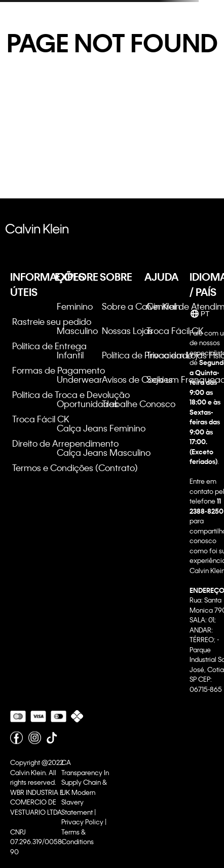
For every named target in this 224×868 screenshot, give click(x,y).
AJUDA (161, 277)
